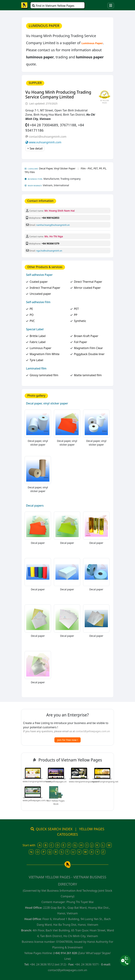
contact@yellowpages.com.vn (93, 731)
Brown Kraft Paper (86, 336)
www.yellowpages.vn (56, 782)
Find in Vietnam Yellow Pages (53, 6)
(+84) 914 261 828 (65, 953)
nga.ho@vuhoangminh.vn (49, 251)
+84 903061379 (50, 243)
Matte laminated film (88, 375)
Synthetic (80, 321)
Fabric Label (38, 342)
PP (76, 315)
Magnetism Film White (44, 354)
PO (32, 315)
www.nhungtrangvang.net (105, 782)
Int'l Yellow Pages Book (56, 802)
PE (31, 309)
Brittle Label (38, 336)
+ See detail (35, 148)
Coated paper (39, 282)
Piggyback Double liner (89, 354)
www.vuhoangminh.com (45, 142)
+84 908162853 (50, 218)
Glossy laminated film (44, 375)
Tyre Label (36, 360)
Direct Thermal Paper (88, 282)
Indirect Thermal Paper (45, 288)
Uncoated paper (40, 294)
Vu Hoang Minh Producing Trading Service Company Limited (58, 95)
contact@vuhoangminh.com (48, 137)
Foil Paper (81, 342)
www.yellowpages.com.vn (36, 800)
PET (76, 309)
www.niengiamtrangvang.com (84, 782)
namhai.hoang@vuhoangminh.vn (53, 225)
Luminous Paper (40, 348)
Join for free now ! (67, 740)
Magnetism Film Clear (88, 348)
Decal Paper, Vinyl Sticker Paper (57, 168)
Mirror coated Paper (87, 288)
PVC (32, 321)
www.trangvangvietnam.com (37, 781)
